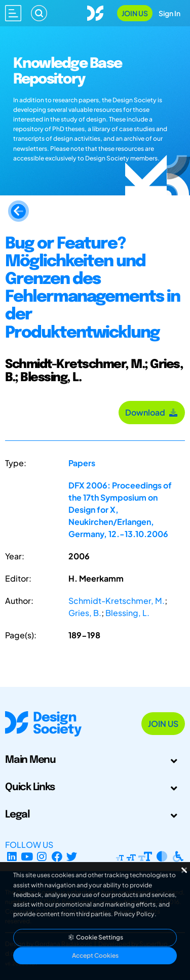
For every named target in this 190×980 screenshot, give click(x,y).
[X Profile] (72, 857)
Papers (82, 463)
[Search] (39, 13)
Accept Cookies (95, 955)
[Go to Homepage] (95, 12)
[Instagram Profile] (42, 857)
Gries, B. (85, 613)
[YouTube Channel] (27, 857)
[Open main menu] (13, 13)
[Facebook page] (57, 857)
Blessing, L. (127, 613)
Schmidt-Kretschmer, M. (117, 601)
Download (152, 412)
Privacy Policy (134, 914)
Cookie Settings (95, 937)
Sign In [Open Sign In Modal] (169, 13)
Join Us (135, 13)
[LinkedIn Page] (12, 857)
